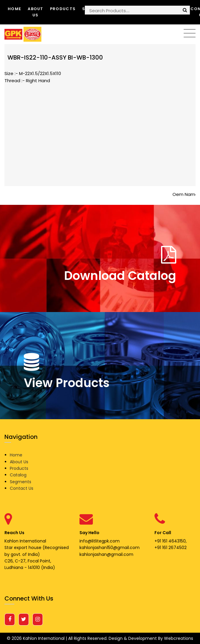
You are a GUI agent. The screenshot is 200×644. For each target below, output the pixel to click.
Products (63, 9)
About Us (36, 12)
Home (14, 9)
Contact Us (22, 488)
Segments (21, 482)
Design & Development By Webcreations (151, 638)
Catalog (18, 475)
